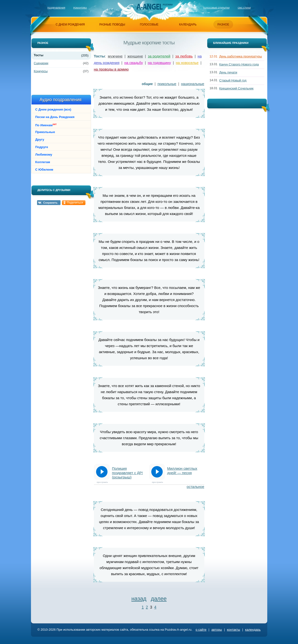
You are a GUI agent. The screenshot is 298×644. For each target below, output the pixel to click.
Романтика (80, 8)
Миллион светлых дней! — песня (182, 471)
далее (159, 599)
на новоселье (187, 63)
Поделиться (75, 203)
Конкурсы (41, 71)
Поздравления (56, 8)
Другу (40, 139)
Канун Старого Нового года (239, 64)
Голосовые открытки (216, 8)
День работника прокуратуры (241, 56)
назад (139, 599)
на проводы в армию (111, 69)
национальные (193, 84)
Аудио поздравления (60, 100)
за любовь (184, 56)
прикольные (167, 84)
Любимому (44, 155)
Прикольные (45, 132)
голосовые (149, 24)
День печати (228, 72)
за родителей (159, 56)
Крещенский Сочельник (237, 88)
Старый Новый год (233, 80)
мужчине (115, 56)
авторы (217, 630)
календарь (188, 24)
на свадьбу (134, 63)
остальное (195, 487)
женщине (135, 56)
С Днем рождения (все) (53, 109)
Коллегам (43, 162)
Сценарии (41, 63)
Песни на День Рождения (55, 117)
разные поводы (112, 24)
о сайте (201, 630)
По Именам (46, 125)
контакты (233, 630)
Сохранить (50, 203)
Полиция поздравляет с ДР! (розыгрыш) (128, 473)
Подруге (42, 147)
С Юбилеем (44, 170)
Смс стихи (244, 8)
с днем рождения (70, 24)
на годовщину (160, 63)
